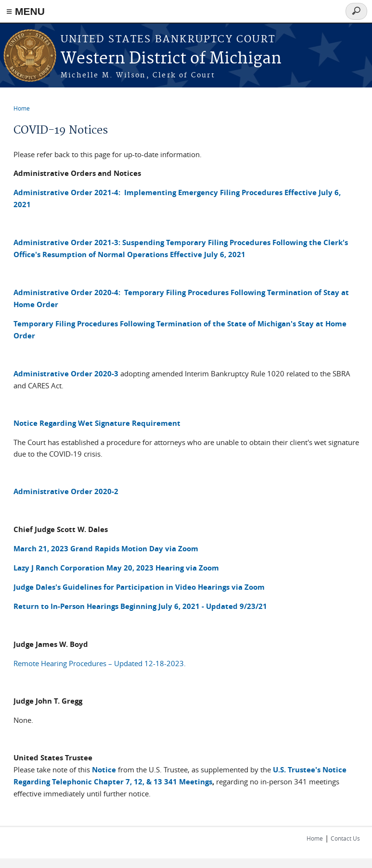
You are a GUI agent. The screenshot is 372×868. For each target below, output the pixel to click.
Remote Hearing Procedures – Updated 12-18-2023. (100, 663)
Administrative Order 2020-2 (66, 491)
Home (22, 108)
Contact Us (345, 838)
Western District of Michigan (171, 59)
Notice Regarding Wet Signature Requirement (97, 423)
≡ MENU (26, 11)
